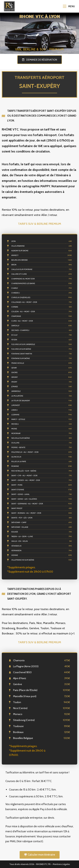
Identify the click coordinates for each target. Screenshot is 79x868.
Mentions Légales (61, 864)
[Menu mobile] (69, 6)
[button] (40, 60)
